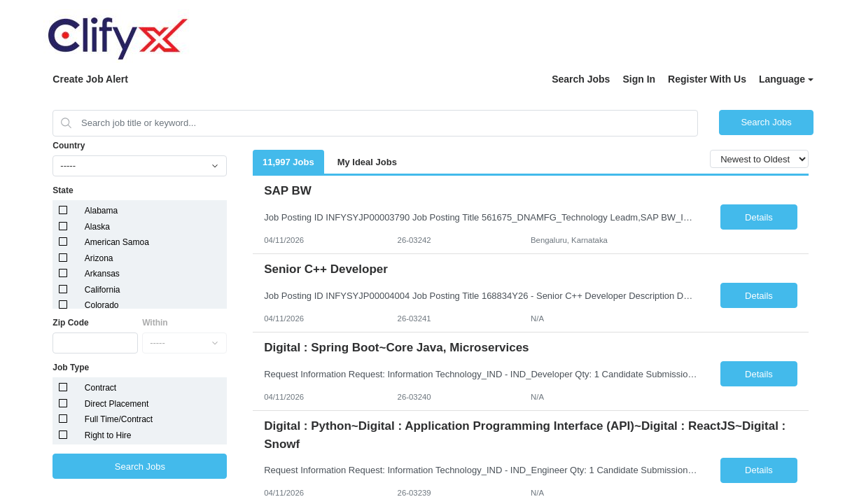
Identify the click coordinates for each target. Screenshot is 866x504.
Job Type (71, 367)
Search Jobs (581, 79)
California (103, 290)
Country (69, 146)
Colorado (102, 305)
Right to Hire (108, 435)
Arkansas (102, 274)
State (63, 190)
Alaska (97, 227)
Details (759, 217)
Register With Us (707, 79)
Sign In (639, 79)
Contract (100, 388)
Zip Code (70, 323)
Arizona (99, 258)
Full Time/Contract (119, 419)
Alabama (101, 211)
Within (155, 323)
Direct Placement (117, 404)
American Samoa (117, 242)
